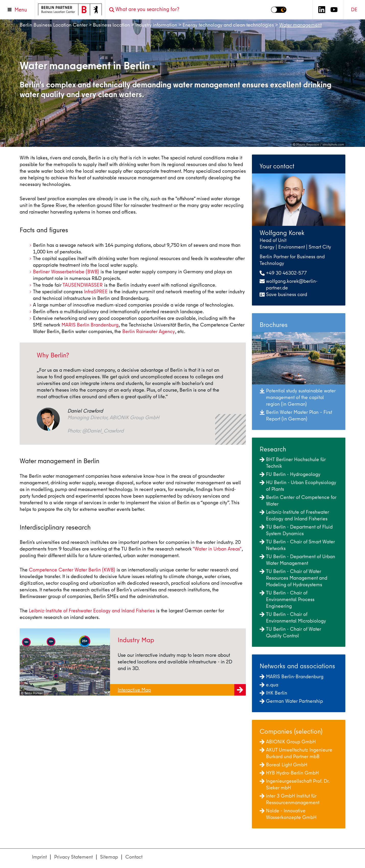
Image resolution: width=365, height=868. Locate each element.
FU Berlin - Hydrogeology (290, 474)
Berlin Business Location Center (54, 25)
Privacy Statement (73, 857)
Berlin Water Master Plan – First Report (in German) (296, 415)
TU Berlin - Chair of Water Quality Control (290, 632)
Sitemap (109, 857)
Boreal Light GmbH (283, 765)
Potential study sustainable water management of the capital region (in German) (298, 397)
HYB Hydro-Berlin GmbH (289, 773)
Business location (111, 25)
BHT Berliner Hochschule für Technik (293, 463)
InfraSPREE (96, 292)
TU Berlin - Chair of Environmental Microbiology (293, 618)
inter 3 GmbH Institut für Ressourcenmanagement (289, 799)
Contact (134, 857)
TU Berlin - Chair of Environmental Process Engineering (287, 599)
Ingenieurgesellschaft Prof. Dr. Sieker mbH (295, 784)
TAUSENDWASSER (83, 285)
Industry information (156, 25)
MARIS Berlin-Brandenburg (291, 677)
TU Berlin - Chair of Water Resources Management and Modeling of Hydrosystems (293, 578)
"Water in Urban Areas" (217, 549)
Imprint (39, 857)
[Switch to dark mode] (279, 10)
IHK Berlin (273, 693)
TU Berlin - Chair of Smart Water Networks (297, 545)
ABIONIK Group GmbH (288, 742)
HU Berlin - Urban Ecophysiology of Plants (298, 486)
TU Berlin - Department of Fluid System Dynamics (296, 530)
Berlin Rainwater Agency (149, 331)
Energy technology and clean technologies (228, 25)
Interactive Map (182, 691)
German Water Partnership (291, 701)
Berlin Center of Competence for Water (298, 501)
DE (354, 10)
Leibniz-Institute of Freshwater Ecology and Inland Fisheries (92, 611)
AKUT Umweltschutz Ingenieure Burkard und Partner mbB (296, 753)
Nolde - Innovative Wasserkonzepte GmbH (288, 814)
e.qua (269, 685)
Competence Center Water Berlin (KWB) (72, 570)
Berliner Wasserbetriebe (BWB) (66, 272)
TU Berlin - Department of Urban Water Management (297, 560)
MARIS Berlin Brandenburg (90, 325)
